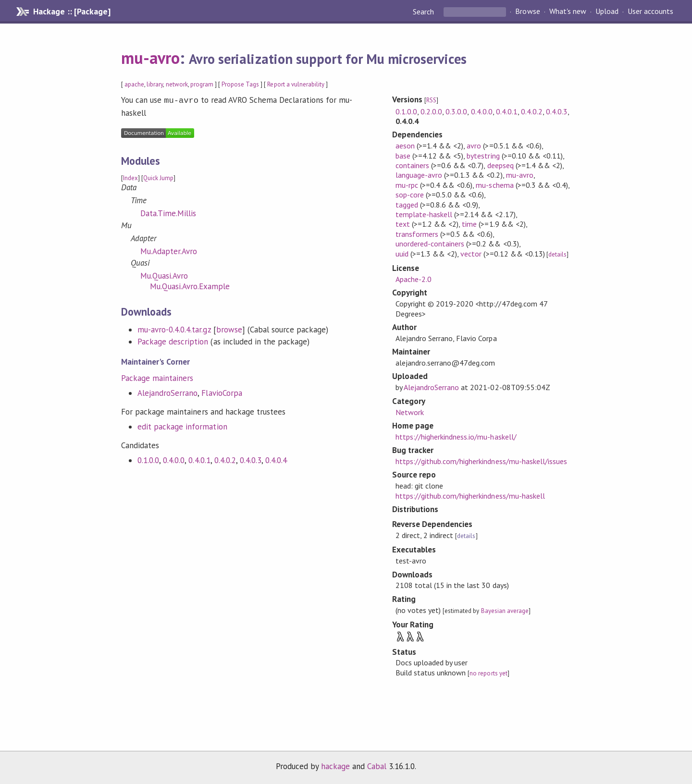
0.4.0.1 (199, 459)
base (403, 156)
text (403, 224)
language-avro (419, 175)
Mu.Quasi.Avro (164, 275)
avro (474, 146)
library (155, 84)
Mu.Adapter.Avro (169, 250)
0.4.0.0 (174, 459)
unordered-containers (430, 244)
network (177, 84)
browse (229, 329)
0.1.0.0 (148, 459)
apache (134, 84)
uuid (402, 254)
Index (130, 177)
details (557, 254)
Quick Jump (158, 177)
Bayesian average (505, 611)
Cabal (377, 766)
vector (471, 254)
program (202, 84)
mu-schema (494, 185)
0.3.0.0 (456, 111)
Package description (173, 341)
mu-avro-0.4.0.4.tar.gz (174, 329)
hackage (335, 766)
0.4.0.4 (276, 459)
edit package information (182, 426)
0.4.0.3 (251, 459)
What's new (568, 12)
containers (412, 165)
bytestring (483, 156)
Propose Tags (240, 84)
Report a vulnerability (296, 84)
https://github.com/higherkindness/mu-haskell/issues (481, 461)
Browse (527, 12)
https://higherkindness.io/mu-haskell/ (456, 437)
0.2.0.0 (431, 111)
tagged (407, 205)
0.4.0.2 (225, 459)
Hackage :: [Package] (72, 12)
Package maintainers (157, 377)
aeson (405, 146)
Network (410, 412)
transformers (417, 234)
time (469, 224)
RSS (431, 100)
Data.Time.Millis (168, 212)
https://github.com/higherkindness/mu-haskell (470, 496)
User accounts (650, 12)
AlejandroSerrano (167, 392)
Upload (607, 12)
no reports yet (488, 673)
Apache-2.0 (414, 279)
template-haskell (424, 214)
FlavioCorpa (222, 392)
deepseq (500, 165)
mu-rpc (407, 185)
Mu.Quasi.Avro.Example (190, 285)
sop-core (410, 195)
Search (424, 12)
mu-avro (150, 58)
